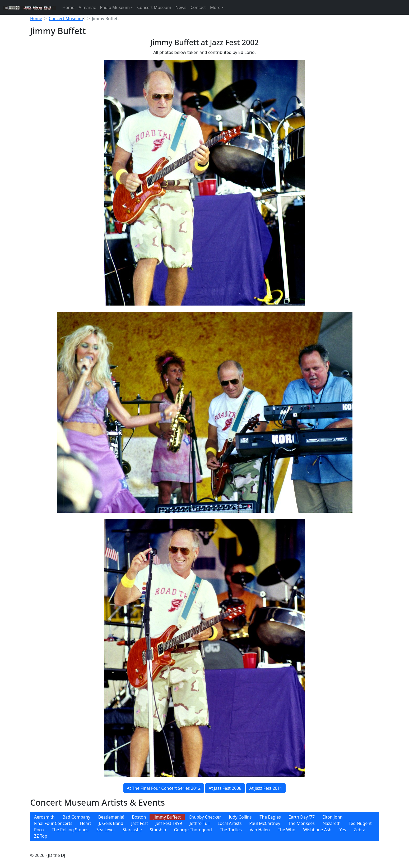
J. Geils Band (111, 823)
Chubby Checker (205, 817)
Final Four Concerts (53, 823)
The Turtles (231, 830)
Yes (343, 830)
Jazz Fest (140, 823)
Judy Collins (240, 817)
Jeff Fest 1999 (169, 823)
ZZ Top (41, 836)
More (215, 7)
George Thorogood (193, 830)
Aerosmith (44, 817)
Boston (139, 817)
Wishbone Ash (317, 830)
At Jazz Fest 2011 (266, 788)
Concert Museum (154, 7)
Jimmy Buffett (167, 817)
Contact (198, 7)
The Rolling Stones (70, 830)
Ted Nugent (360, 823)
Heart (86, 823)
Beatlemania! (111, 817)
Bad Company (76, 817)
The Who (286, 830)
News (181, 7)
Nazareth (332, 823)
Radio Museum (115, 7)
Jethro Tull (200, 823)
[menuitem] (44, 817)
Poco (39, 830)
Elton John (332, 817)
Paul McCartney (265, 823)
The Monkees (301, 823)
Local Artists (229, 823)
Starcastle (132, 830)
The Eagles (270, 817)
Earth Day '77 (302, 817)
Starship (158, 830)
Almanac (87, 7)
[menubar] (204, 827)
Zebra (359, 830)
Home (68, 7)
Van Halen (260, 830)
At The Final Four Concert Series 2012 (164, 788)
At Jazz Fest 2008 (225, 788)
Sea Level (105, 830)
